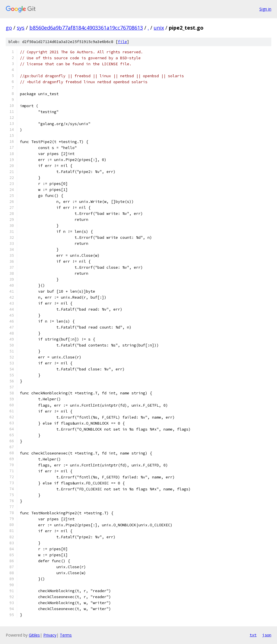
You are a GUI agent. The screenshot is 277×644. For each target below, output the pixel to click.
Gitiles (34, 635)
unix (159, 28)
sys (21, 28)
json (267, 635)
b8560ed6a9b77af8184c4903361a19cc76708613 (86, 28)
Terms (66, 635)
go (9, 28)
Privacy (50, 635)
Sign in (265, 9)
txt (253, 635)
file (122, 42)
